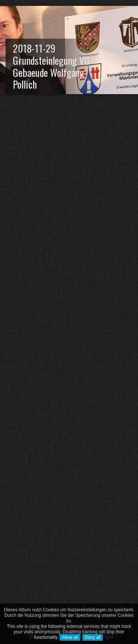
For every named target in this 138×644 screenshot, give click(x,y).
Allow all (70, 637)
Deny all (93, 637)
